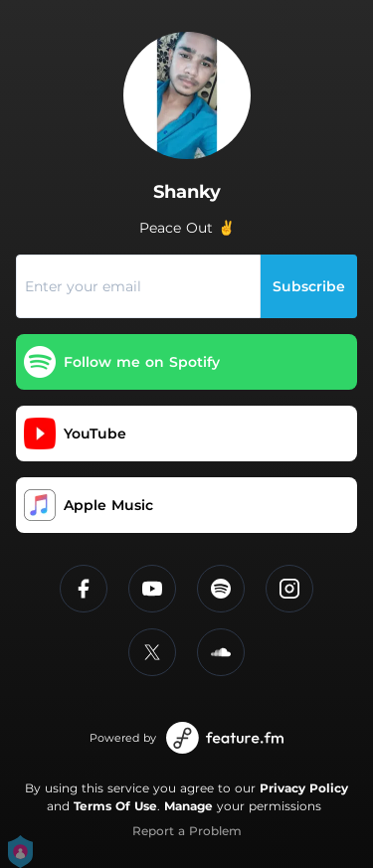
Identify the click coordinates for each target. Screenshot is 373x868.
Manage (188, 806)
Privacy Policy (304, 788)
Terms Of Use (115, 806)
